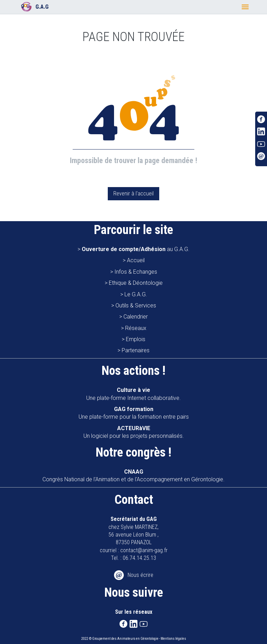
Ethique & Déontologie (136, 283)
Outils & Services (136, 305)
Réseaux (136, 328)
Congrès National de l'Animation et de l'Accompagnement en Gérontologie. (133, 476)
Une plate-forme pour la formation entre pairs (134, 413)
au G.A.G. (136, 249)
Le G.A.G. (136, 294)
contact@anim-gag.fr (144, 550)
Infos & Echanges (136, 272)
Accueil (136, 260)
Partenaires (136, 350)
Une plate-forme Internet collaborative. (133, 394)
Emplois (136, 339)
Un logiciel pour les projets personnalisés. (134, 432)
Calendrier (136, 317)
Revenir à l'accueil (133, 194)
